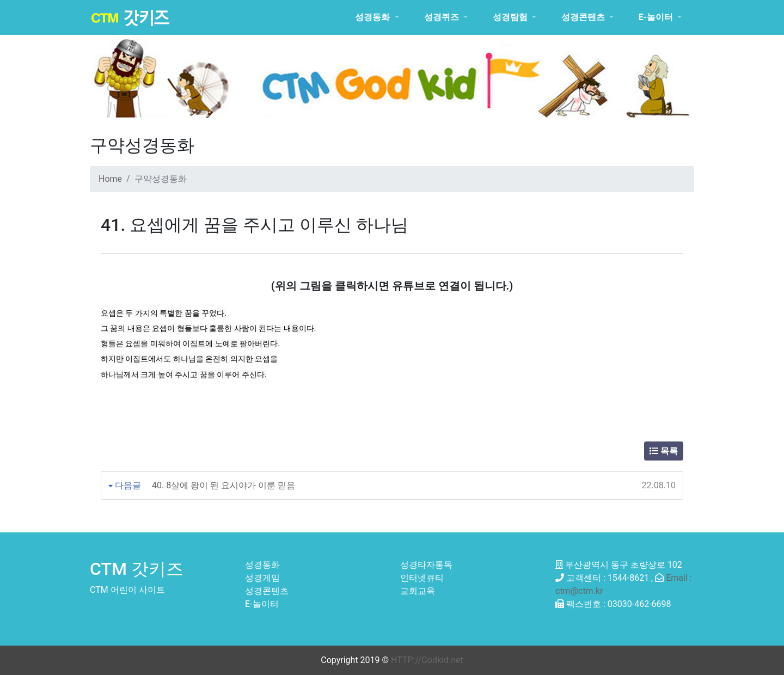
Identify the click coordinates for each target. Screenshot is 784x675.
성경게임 (262, 578)
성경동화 (262, 565)
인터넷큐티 (422, 578)
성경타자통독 (426, 565)
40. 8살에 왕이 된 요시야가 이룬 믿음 (223, 485)
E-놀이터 (262, 604)
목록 (664, 451)
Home (110, 179)
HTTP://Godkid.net (427, 660)
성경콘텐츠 (267, 591)
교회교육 (418, 591)
